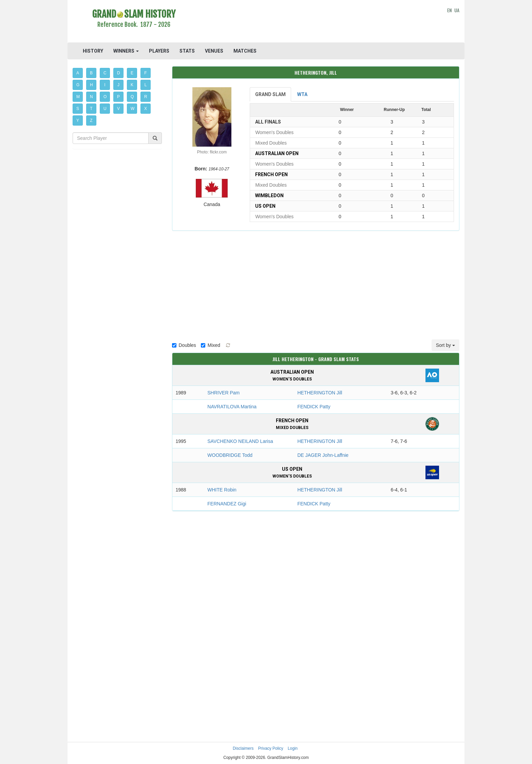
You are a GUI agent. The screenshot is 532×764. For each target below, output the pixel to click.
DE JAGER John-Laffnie (323, 455)
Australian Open (277, 153)
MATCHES (245, 51)
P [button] (118, 97)
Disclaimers (243, 748)
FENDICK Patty (314, 407)
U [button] (105, 109)
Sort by (445, 345)
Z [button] (91, 120)
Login (293, 748)
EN (449, 10)
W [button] (132, 109)
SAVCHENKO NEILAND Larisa (240, 441)
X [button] (146, 109)
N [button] (91, 97)
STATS (187, 51)
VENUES (214, 51)
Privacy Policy (271, 748)
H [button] (91, 85)
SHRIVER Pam (223, 393)
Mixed (211, 345)
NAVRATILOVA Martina (232, 407)
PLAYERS (159, 51)
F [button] (145, 73)
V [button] (118, 109)
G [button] (78, 85)
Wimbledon (269, 195)
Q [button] (132, 97)
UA (457, 10)
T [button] (91, 109)
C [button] (105, 73)
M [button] (78, 97)
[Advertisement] (316, 22)
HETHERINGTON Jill (320, 393)
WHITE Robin (222, 490)
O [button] (105, 97)
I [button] (105, 85)
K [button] (132, 85)
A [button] (78, 73)
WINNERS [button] (126, 51)
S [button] (78, 109)
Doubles (184, 345)
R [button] (146, 97)
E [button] (132, 73)
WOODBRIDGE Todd (230, 455)
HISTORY (93, 51)
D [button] (119, 73)
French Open (271, 174)
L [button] (146, 85)
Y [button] (78, 120)
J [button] (118, 85)
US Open (265, 206)
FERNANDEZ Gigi (227, 504)
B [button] (91, 73)
